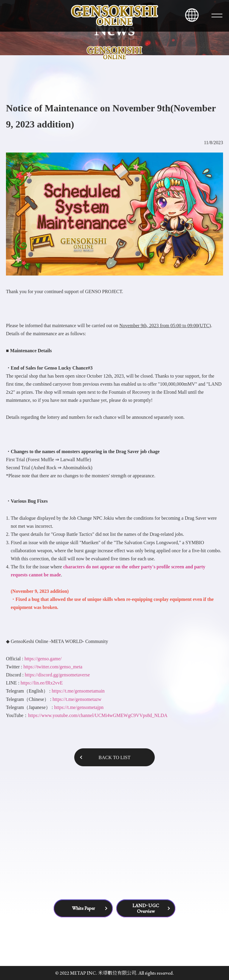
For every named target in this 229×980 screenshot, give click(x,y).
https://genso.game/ (43, 659)
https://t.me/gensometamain (78, 691)
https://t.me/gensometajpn (79, 707)
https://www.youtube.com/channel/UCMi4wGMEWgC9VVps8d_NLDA (98, 715)
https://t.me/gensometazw (77, 699)
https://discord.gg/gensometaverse (57, 675)
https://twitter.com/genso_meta (53, 667)
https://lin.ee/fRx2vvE (42, 683)
